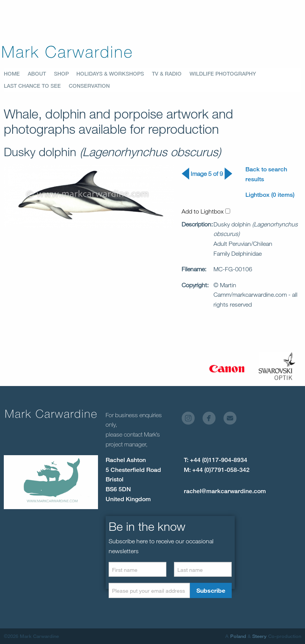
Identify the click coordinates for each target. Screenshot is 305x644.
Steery (259, 636)
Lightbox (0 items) (270, 195)
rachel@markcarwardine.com (225, 491)
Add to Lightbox (206, 211)
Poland (238, 636)
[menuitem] (16, 74)
